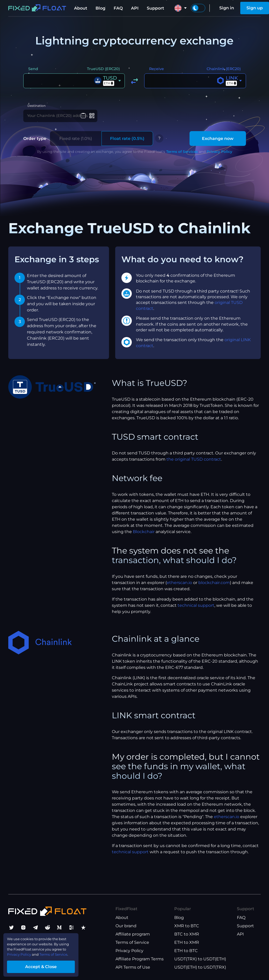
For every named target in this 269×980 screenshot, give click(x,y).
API (135, 8)
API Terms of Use (133, 967)
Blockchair (144, 536)
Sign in (227, 8)
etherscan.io (179, 586)
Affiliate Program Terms (140, 959)
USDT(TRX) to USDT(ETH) (200, 959)
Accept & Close (49, 965)
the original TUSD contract (194, 463)
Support (155, 8)
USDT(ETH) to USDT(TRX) (200, 967)
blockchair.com (214, 586)
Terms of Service (132, 942)
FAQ (118, 8)
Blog (100, 8)
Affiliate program (133, 934)
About (81, 8)
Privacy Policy (219, 155)
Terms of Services (182, 155)
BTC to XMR (187, 934)
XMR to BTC (187, 926)
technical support (196, 609)
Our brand (126, 926)
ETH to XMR (187, 942)
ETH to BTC (186, 951)
